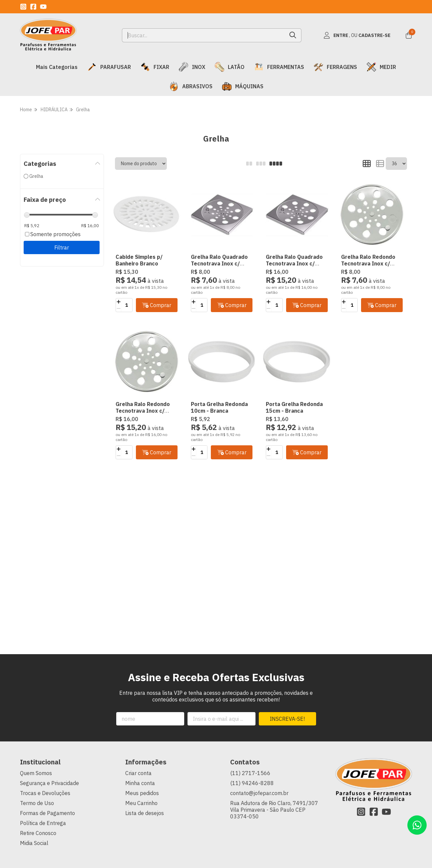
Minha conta (140, 783)
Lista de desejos (145, 813)
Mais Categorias (57, 67)
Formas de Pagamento (47, 813)
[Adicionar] (118, 302)
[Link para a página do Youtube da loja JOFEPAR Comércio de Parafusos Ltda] (43, 7)
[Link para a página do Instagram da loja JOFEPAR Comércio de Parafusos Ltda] (23, 7)
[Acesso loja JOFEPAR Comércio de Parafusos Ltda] (357, 35)
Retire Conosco (38, 833)
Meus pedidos (142, 793)
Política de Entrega (43, 823)
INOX (192, 67)
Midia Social (34, 843)
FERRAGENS (335, 67)
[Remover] (118, 308)
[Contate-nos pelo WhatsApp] (417, 825)
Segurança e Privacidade (49, 783)
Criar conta (138, 773)
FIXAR (155, 67)
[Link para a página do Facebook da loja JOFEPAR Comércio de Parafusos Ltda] (33, 7)
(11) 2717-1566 (250, 773)
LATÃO (229, 67)
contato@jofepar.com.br (259, 793)
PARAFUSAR (109, 67)
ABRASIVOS (191, 86)
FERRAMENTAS (279, 67)
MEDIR (381, 67)
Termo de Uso (37, 803)
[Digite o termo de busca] (204, 35)
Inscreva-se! (287, 719)
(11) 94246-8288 (252, 783)
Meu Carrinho (141, 803)
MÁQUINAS (243, 86)
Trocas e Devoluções (45, 793)
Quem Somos (36, 773)
